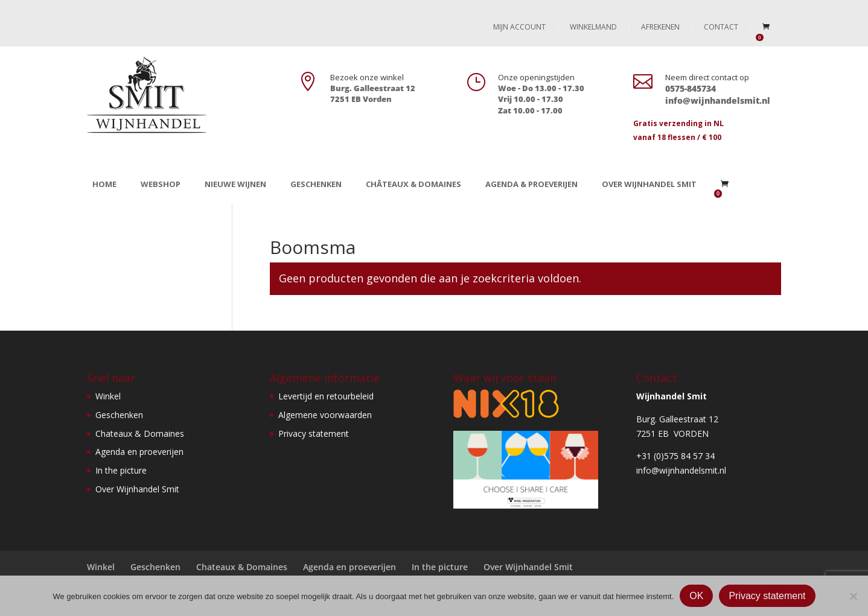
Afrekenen (660, 27)
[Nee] (853, 596)
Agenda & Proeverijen (531, 184)
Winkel (108, 396)
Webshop (161, 184)
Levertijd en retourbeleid (326, 396)
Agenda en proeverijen (139, 452)
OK (696, 596)
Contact (721, 27)
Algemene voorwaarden (325, 415)
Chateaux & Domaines (140, 433)
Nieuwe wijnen (235, 184)
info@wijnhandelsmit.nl (681, 470)
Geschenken (316, 184)
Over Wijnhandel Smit (649, 184)
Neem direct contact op (707, 77)
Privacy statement (314, 433)
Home (104, 184)
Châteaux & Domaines (413, 184)
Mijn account (519, 27)
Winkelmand (593, 27)
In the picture (121, 470)
